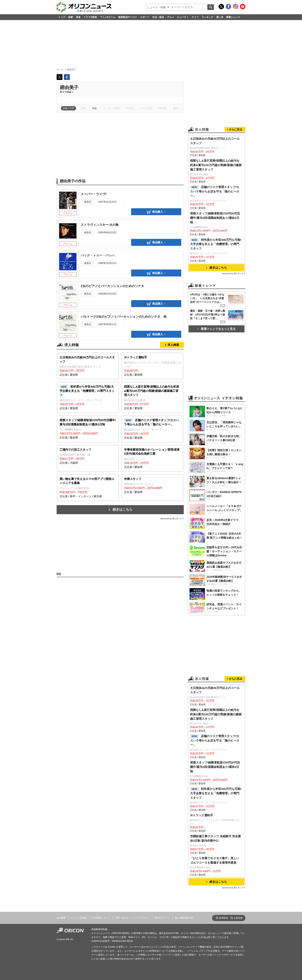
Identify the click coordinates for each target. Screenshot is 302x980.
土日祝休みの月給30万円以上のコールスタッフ (215, 141)
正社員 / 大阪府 (88, 456)
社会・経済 (158, 17)
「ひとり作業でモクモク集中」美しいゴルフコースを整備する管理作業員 (215, 860)
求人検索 (173, 345)
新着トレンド (233, 17)
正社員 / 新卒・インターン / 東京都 (88, 487)
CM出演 (162, 108)
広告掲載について (101, 918)
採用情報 (223, 918)
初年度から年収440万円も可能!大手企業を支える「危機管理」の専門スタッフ (216, 244)
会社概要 (61, 918)
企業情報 (238, 918)
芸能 (70, 17)
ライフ (195, 17)
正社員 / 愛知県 (88, 366)
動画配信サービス (128, 17)
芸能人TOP (68, 108)
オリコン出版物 (79, 918)
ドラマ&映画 (90, 17)
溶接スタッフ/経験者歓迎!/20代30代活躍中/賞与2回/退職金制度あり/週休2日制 (215, 218)
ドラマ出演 (146, 108)
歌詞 (175, 108)
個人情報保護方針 (184, 918)
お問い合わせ (122, 918)
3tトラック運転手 (202, 815)
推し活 (220, 17)
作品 (94, 108)
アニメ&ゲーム (108, 17)
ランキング (207, 17)
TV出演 (130, 108)
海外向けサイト (162, 918)
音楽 (78, 17)
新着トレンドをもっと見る (217, 329)
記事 (83, 108)
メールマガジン (141, 918)
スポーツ (145, 17)
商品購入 (156, 212)
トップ (62, 17)
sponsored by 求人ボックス (172, 519)
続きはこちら (122, 509)
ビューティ (183, 17)
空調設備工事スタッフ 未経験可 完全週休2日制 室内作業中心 (216, 838)
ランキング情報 (111, 108)
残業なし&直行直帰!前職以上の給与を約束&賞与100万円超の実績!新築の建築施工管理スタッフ (216, 165)
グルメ (170, 17)
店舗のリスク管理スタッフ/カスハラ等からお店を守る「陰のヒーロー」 (215, 191)
